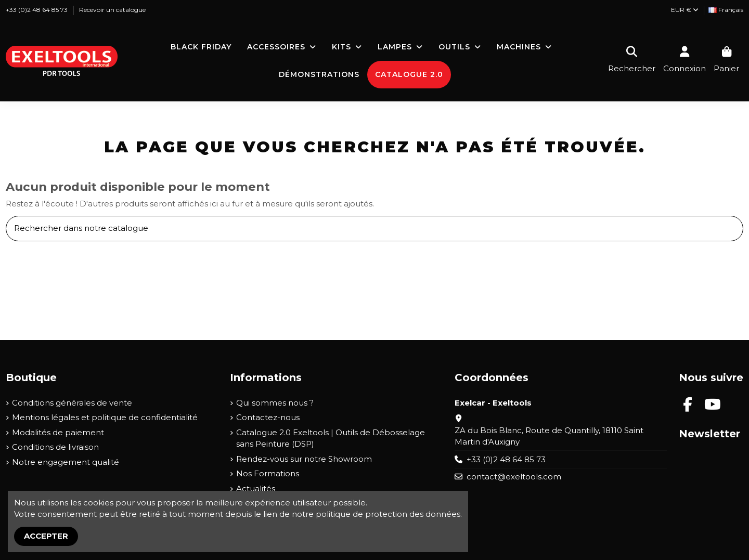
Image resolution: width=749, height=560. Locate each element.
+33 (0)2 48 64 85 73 (37, 10)
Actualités (256, 489)
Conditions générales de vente (72, 403)
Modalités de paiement (58, 432)
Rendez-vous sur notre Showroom (304, 459)
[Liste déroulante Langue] (726, 10)
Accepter (46, 536)
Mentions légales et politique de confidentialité (105, 417)
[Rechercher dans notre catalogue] (732, 229)
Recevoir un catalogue (112, 10)
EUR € (685, 10)
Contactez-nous (268, 417)
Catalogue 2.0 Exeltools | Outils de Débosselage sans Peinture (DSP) (331, 438)
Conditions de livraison (55, 447)
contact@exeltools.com (514, 477)
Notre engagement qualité (66, 462)
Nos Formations (268, 473)
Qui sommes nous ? (275, 403)
